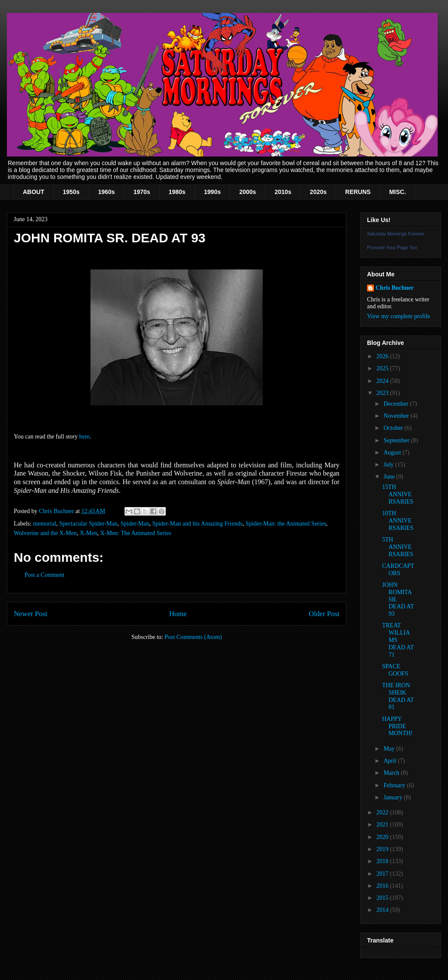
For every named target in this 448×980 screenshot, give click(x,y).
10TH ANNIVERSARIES (398, 521)
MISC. (397, 192)
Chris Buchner (395, 288)
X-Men (88, 533)
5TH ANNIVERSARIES (398, 547)
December (397, 404)
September (397, 440)
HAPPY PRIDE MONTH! (397, 726)
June (390, 477)
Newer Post (31, 614)
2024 (383, 381)
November (397, 416)
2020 (383, 837)
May (390, 749)
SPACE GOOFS (395, 670)
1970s (142, 192)
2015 (383, 898)
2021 (383, 825)
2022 (383, 812)
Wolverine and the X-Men (45, 533)
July (389, 465)
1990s (213, 192)
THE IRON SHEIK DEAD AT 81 (398, 696)
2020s (318, 192)
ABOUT (34, 192)
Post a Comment (45, 575)
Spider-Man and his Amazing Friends (197, 524)
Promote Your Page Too (392, 247)
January (394, 797)
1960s (107, 192)
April (390, 761)
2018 (383, 861)
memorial (45, 524)
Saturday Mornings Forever (396, 234)
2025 (383, 368)
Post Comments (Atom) (193, 637)
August (393, 452)
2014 (383, 910)
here (84, 437)
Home (178, 614)
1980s (177, 192)
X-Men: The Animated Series (136, 533)
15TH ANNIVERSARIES (398, 494)
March (392, 773)
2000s (247, 192)
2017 (383, 874)
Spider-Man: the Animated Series (286, 524)
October (394, 428)
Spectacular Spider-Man (88, 524)
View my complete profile (399, 316)
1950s (71, 192)
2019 (383, 849)
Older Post (324, 614)
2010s (283, 192)
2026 (383, 356)
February (395, 785)
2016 (383, 886)
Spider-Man (135, 524)
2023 (383, 393)
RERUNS (358, 192)
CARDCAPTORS (398, 570)
